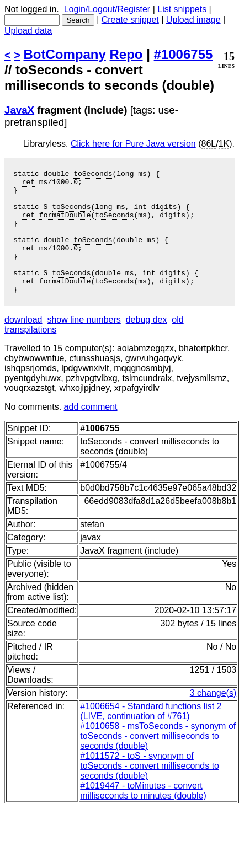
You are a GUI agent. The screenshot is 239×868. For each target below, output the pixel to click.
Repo (126, 54)
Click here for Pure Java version (133, 144)
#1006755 (184, 54)
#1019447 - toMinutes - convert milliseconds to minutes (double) (143, 815)
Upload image (193, 20)
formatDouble (65, 224)
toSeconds (93, 175)
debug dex (147, 344)
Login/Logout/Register (107, 9)
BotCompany (65, 54)
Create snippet (130, 20)
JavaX (19, 110)
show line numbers (84, 344)
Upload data (28, 31)
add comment (91, 432)
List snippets (182, 9)
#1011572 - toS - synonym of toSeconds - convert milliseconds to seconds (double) (150, 791)
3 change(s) (213, 718)
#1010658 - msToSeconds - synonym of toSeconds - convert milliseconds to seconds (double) (158, 761)
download (23, 344)
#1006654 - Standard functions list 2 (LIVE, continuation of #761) (151, 736)
